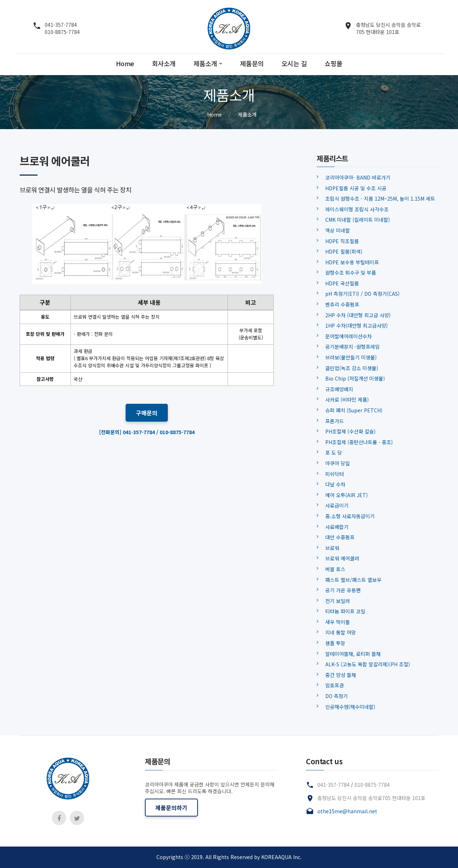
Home (125, 64)
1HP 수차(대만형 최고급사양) (357, 325)
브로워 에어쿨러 (342, 558)
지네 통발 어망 (341, 632)
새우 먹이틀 (338, 622)
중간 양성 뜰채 (341, 675)
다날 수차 (335, 484)
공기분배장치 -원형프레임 (352, 347)
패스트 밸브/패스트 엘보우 (353, 580)
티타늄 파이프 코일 (345, 611)
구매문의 (147, 413)
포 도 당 (334, 452)
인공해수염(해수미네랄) (350, 707)
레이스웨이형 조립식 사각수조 (357, 209)
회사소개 (164, 64)
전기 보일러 (338, 601)
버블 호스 (335, 569)
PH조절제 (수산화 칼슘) (350, 431)
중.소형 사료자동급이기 (350, 516)
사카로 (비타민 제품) (347, 399)
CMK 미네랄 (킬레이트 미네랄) (358, 220)
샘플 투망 (335, 643)
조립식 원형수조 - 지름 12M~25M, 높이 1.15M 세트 (380, 198)
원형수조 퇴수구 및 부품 (351, 273)
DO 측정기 (337, 696)
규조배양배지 (339, 389)
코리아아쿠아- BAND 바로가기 (358, 177)
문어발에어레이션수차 (349, 336)
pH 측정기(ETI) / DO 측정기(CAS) (362, 294)
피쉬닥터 (335, 474)
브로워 (332, 548)
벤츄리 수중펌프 (342, 304)
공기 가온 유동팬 (343, 590)
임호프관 (335, 685)
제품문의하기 (171, 808)
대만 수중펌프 (340, 537)
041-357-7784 (61, 25)
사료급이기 (337, 505)
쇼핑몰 (333, 64)
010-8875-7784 (62, 32)
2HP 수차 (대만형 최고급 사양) (358, 315)
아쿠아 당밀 (338, 463)
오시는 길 (294, 64)
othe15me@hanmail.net (347, 811)
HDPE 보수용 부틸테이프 (352, 262)
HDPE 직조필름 (342, 241)
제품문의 (252, 64)
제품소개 (205, 64)
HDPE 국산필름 (342, 283)
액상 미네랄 (338, 230)
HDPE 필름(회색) (344, 251)
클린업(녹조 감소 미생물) (352, 368)
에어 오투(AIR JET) (347, 495)
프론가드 (335, 421)
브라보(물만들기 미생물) (351, 357)
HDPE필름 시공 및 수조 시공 (356, 188)
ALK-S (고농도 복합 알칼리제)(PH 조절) (368, 664)
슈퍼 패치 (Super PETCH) (354, 410)
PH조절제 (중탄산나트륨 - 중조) (359, 442)
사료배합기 (337, 527)
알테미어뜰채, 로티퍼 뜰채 (353, 654)
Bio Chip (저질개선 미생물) (355, 378)
